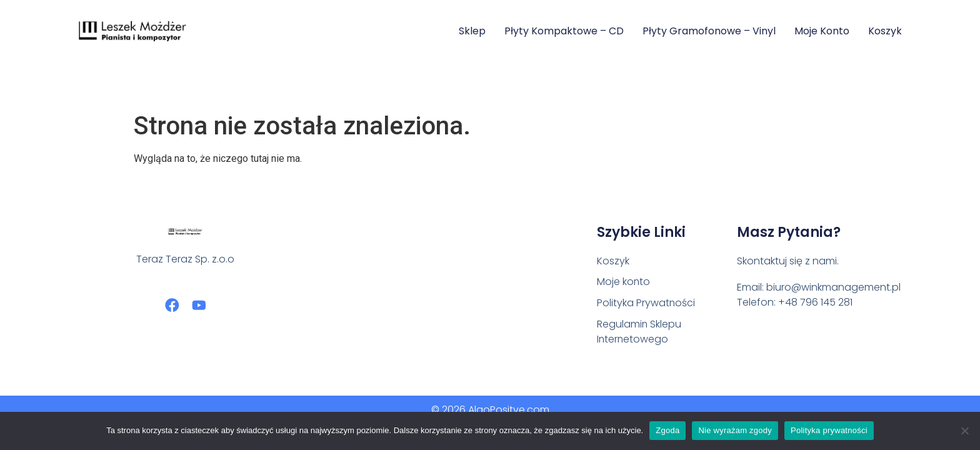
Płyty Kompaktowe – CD (564, 31)
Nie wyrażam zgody (735, 430)
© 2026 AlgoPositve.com (490, 410)
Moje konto (822, 31)
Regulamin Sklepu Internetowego (639, 332)
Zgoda (667, 430)
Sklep (472, 31)
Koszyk (885, 31)
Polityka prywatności (829, 430)
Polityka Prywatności (646, 303)
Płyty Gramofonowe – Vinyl (709, 31)
